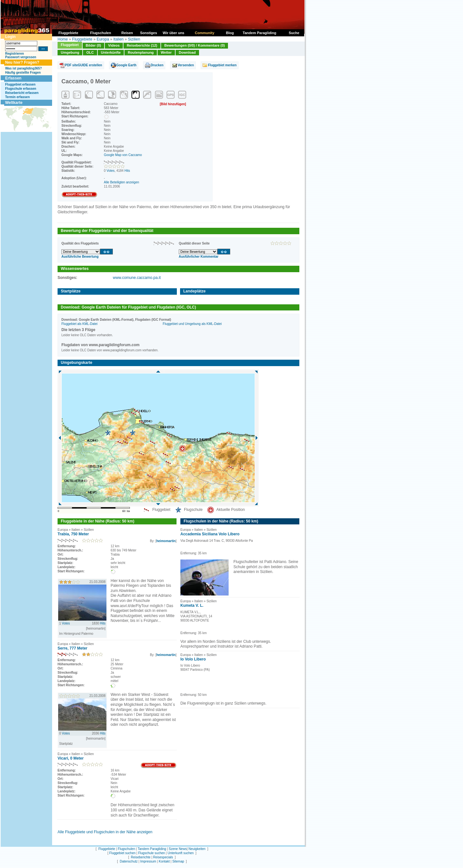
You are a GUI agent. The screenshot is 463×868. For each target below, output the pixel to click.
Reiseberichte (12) (142, 45)
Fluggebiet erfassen (20, 84)
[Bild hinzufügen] (173, 104)
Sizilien (134, 39)
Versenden (186, 65)
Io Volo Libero (193, 659)
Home (63, 39)
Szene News (178, 849)
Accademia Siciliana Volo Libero (210, 534)
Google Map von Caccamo (123, 155)
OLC (90, 52)
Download (187, 52)
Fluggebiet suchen (123, 853)
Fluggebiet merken (222, 65)
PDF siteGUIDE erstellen (84, 65)
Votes (110, 171)
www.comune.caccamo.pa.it (137, 278)
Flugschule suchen (152, 853)
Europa (103, 39)
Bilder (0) (94, 45)
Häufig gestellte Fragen (23, 73)
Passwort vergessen (21, 57)
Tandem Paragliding (152, 849)
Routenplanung (141, 52)
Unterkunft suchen (181, 853)
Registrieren (14, 54)
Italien (118, 39)
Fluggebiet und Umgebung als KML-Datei (192, 324)
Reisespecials (163, 857)
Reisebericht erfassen (22, 93)
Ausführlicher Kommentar (199, 257)
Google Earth (127, 65)
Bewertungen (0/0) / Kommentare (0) (195, 45)
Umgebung (70, 52)
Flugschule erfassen (21, 89)
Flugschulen (126, 849)
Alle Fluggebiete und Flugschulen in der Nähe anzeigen (105, 832)
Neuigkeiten (197, 849)
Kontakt (164, 861)
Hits (127, 171)
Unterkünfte (111, 52)
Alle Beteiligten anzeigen (122, 182)
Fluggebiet (70, 45)
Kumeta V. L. (192, 605)
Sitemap (178, 861)
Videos (114, 45)
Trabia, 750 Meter (73, 534)
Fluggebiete (82, 39)
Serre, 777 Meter (73, 648)
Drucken (157, 65)
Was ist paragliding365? (23, 68)
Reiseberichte (141, 857)
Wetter (166, 52)
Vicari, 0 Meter (71, 758)
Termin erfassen (18, 97)
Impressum (148, 861)
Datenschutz (129, 861)
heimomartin (166, 541)
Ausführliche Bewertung (80, 257)
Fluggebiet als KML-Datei (79, 324)
